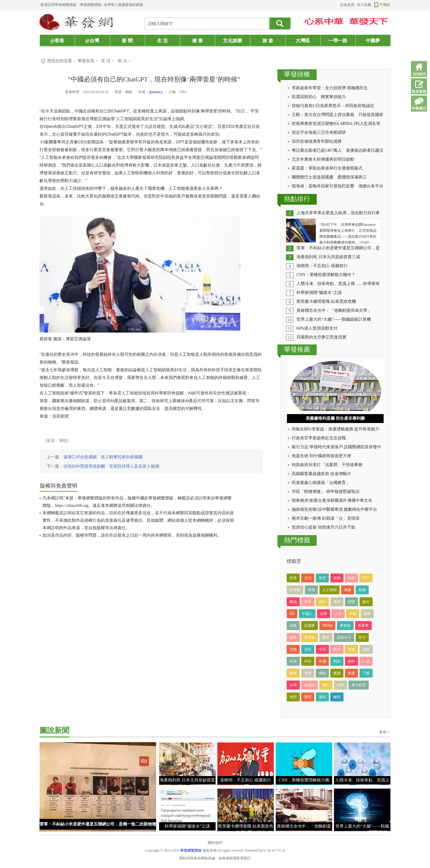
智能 (308, 673)
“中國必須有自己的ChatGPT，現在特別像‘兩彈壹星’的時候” (154, 79)
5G (292, 614)
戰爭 (326, 637)
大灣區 (303, 41)
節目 (367, 614)
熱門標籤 (297, 540)
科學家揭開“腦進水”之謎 (319, 293)
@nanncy (156, 92)
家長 (308, 602)
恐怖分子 (344, 637)
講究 (308, 697)
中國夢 (373, 41)
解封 (366, 602)
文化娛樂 (233, 41)
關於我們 (215, 843)
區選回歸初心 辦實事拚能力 (319, 97)
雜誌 (293, 602)
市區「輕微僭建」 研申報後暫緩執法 (326, 492)
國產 (293, 637)
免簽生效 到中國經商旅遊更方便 (321, 456)
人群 (366, 661)
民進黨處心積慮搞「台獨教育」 (321, 483)
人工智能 (329, 590)
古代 (308, 578)
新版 (366, 649)
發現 (293, 697)
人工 (338, 614)
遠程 (322, 697)
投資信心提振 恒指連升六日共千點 (324, 527)
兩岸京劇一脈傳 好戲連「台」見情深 (326, 518)
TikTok (327, 626)
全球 (293, 685)
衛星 (351, 673)
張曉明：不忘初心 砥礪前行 (322, 266)
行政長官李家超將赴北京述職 (319, 438)
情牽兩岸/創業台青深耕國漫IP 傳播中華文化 (332, 500)
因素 (293, 626)
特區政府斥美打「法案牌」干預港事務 (327, 465)
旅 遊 (268, 41)
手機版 (385, 5)
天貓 (293, 649)
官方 (362, 637)
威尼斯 (310, 685)
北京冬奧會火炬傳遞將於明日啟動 (323, 159)
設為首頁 (347, 5)
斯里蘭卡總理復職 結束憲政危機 (326, 301)
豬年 (326, 685)
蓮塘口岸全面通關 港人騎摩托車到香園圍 (103, 457)
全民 (308, 649)
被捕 (337, 578)
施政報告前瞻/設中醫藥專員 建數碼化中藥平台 (334, 509)
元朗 (351, 578)
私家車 (363, 626)
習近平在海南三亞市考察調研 (319, 133)
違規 (351, 649)
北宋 (322, 649)
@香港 (57, 41)
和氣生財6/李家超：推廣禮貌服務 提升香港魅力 (335, 429)
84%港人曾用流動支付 (317, 328)
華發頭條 (297, 74)
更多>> (385, 732)
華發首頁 (86, 61)
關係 (293, 673)
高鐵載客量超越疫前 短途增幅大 (321, 474)
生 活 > (108, 61)
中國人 (307, 614)
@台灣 (92, 41)
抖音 (308, 661)
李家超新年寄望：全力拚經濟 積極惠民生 (330, 88)
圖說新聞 (54, 730)
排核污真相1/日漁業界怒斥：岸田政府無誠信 (333, 106)
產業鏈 (345, 626)
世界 (293, 578)
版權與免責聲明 (59, 486)
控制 (340, 685)
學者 (337, 602)
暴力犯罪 (359, 685)
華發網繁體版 (191, 850)
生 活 (162, 41)
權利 (337, 697)
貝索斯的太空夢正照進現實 (321, 337)
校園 (362, 590)
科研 (293, 661)
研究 (322, 578)
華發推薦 (297, 349)
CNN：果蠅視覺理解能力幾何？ (326, 275)
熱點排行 (297, 199)
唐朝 (353, 614)
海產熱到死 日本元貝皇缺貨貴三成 (328, 257)
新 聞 (127, 41)
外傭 (322, 661)
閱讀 (337, 661)
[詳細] (364, 242)
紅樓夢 (310, 626)
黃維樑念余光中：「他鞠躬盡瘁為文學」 (334, 310)
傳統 (322, 673)
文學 (324, 614)
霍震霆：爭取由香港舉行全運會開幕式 (327, 168)
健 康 (197, 41)
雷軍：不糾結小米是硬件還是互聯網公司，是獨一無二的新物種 (98, 824)
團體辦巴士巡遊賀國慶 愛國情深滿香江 (329, 177)
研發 (311, 590)
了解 (366, 673)
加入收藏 (364, 5)
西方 (322, 602)
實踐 (337, 673)
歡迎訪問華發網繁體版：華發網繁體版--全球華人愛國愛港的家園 (92, 5)
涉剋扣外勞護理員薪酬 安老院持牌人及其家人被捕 (111, 466)
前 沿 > (124, 61)
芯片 (366, 578)
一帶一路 (338, 41)
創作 (351, 661)
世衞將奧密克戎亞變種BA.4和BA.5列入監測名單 (336, 124)
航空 (337, 649)
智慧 (351, 602)
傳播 (348, 590)
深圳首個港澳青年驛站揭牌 (317, 141)
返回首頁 (419, 69)
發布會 (310, 637)
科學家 (295, 590)
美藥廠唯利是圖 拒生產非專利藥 (335, 418)
